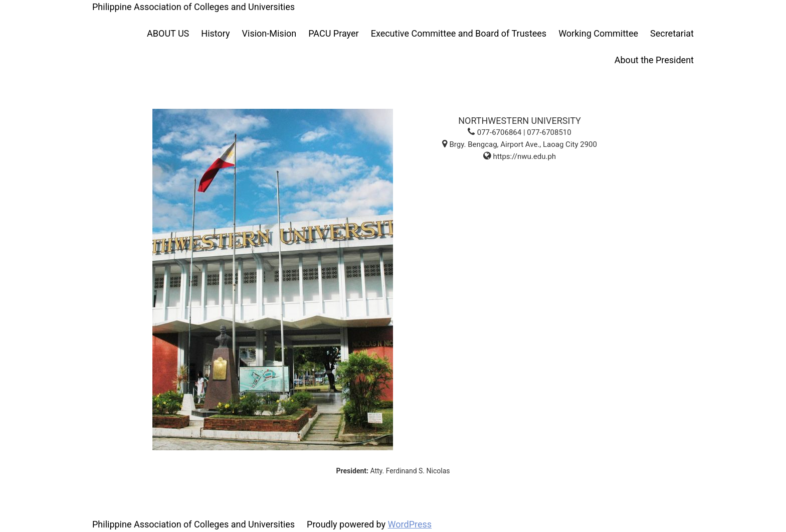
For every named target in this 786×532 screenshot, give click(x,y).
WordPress (410, 524)
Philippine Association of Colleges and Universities (193, 7)
